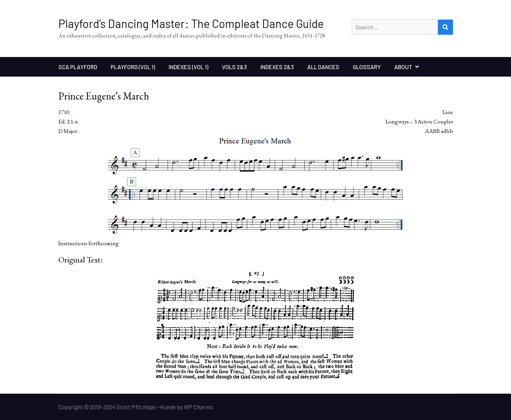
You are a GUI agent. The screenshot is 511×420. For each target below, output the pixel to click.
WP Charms (198, 407)
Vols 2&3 (234, 67)
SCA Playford (78, 67)
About (403, 67)
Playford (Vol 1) (133, 67)
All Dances (323, 67)
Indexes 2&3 (277, 67)
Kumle (168, 407)
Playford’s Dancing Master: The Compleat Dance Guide (191, 23)
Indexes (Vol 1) (189, 67)
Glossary (367, 67)
